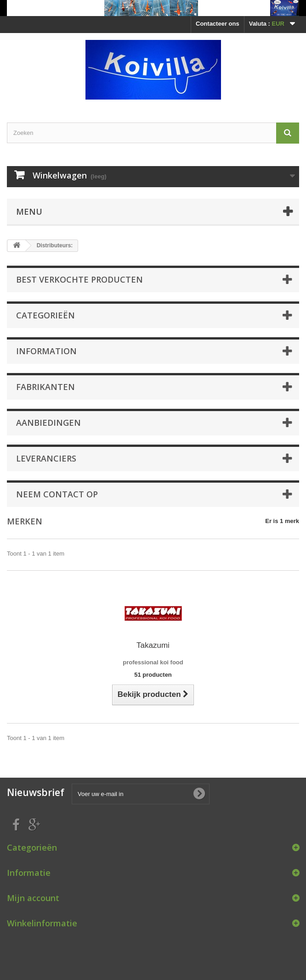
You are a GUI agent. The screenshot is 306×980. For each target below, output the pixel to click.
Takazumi (153, 645)
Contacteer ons (218, 24)
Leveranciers (46, 458)
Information (46, 351)
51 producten (153, 675)
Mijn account (33, 898)
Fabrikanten (45, 387)
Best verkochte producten (79, 279)
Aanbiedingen (48, 423)
